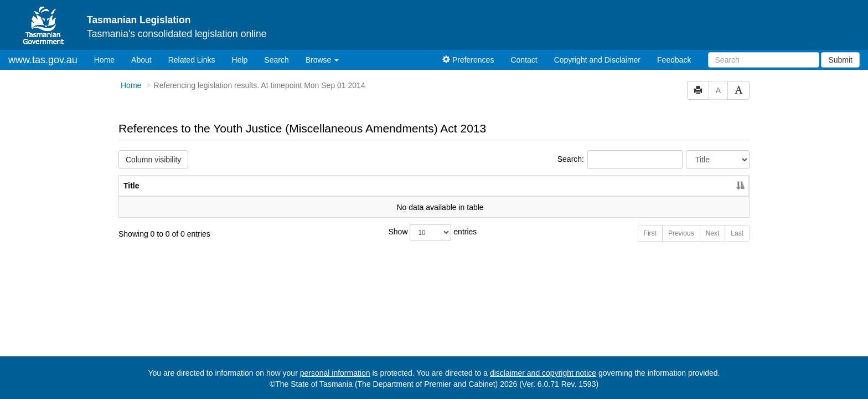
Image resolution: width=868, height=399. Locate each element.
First (650, 233)
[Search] (764, 60)
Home (108, 59)
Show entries (433, 232)
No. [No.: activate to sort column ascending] (657, 186)
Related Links (192, 60)
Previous (681, 233)
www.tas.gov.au (43, 60)
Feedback (674, 60)
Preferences (468, 60)
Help (240, 60)
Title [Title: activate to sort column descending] (131, 186)
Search (276, 60)
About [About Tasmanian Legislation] (141, 60)
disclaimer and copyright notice (543, 373)
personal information (335, 373)
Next (713, 233)
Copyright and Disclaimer (597, 60)
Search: (620, 160)
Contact (524, 60)
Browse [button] (322, 60)
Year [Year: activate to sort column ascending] (708, 186)
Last (737, 233)
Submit (840, 60)
